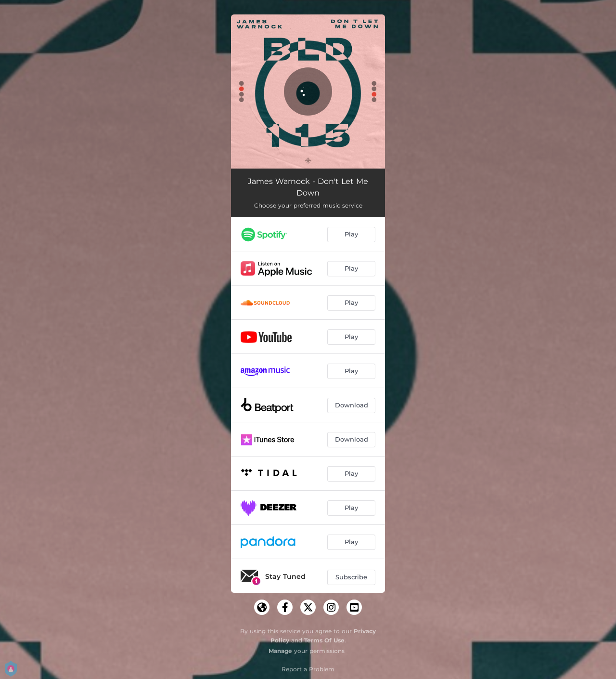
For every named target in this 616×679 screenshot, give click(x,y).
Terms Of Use (324, 640)
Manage (280, 651)
